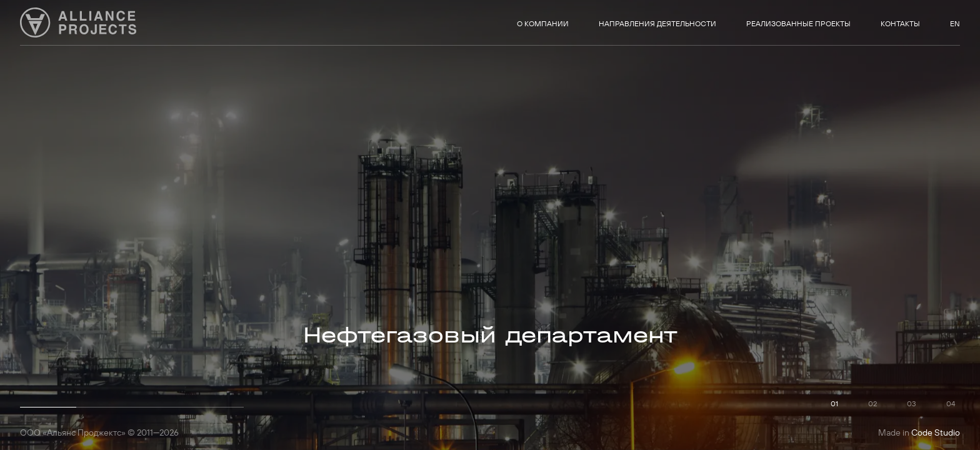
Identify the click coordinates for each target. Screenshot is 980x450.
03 (912, 403)
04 (951, 403)
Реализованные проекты (798, 23)
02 (872, 403)
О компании (543, 23)
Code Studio (936, 432)
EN (955, 23)
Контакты (900, 23)
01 (834, 403)
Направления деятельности (657, 23)
